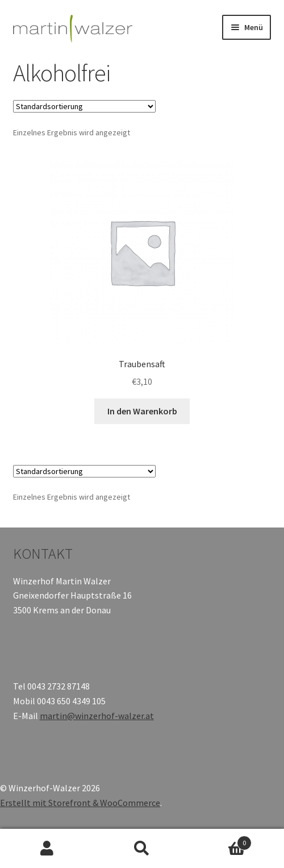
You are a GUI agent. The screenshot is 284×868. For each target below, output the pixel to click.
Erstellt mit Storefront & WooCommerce (80, 803)
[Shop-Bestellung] (84, 106)
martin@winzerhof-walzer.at (97, 716)
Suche (142, 849)
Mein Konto (47, 849)
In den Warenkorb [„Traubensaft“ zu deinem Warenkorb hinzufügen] (142, 411)
